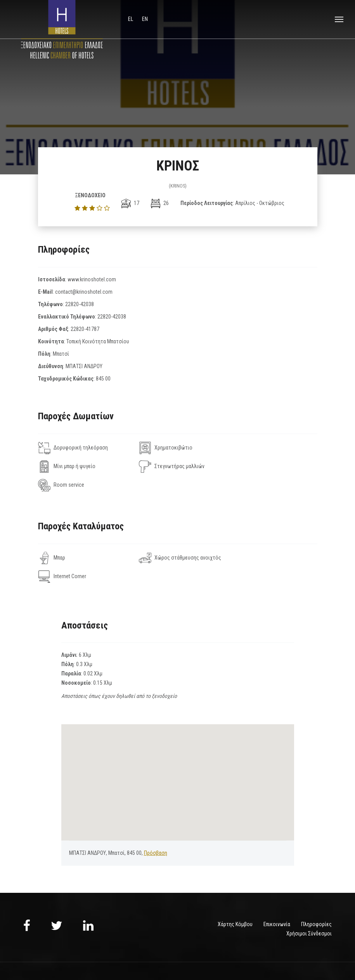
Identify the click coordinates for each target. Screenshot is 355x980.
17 (130, 203)
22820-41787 (85, 329)
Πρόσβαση (156, 816)
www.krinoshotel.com (92, 279)
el (131, 19)
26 (160, 203)
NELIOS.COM (319, 952)
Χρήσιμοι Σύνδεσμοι (309, 896)
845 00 (103, 379)
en (145, 19)
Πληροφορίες (316, 887)
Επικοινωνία (277, 887)
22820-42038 (80, 304)
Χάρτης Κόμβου (235, 887)
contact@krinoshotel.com (84, 292)
